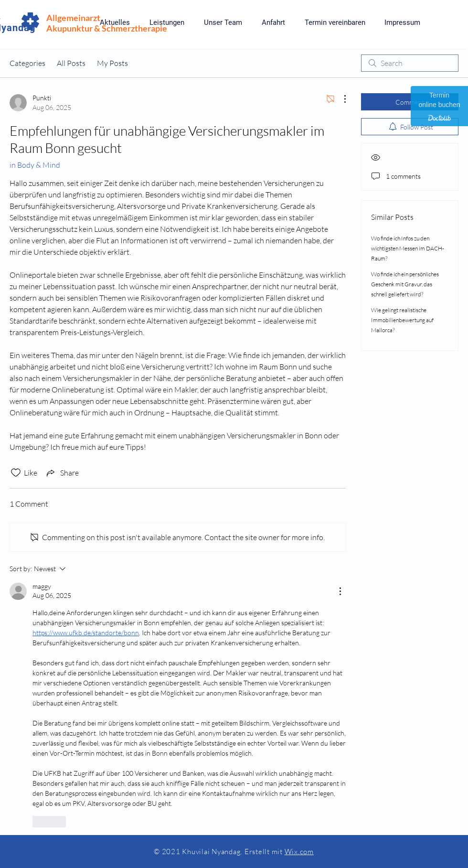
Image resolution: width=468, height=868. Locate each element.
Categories (27, 63)
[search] (410, 63)
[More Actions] (340, 99)
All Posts (71, 63)
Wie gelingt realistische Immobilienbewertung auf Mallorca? (402, 320)
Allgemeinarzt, (74, 18)
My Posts (112, 63)
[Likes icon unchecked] (16, 473)
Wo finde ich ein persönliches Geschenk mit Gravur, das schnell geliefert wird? (405, 284)
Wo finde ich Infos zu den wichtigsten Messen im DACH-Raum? (408, 248)
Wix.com (299, 852)
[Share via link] (62, 473)
